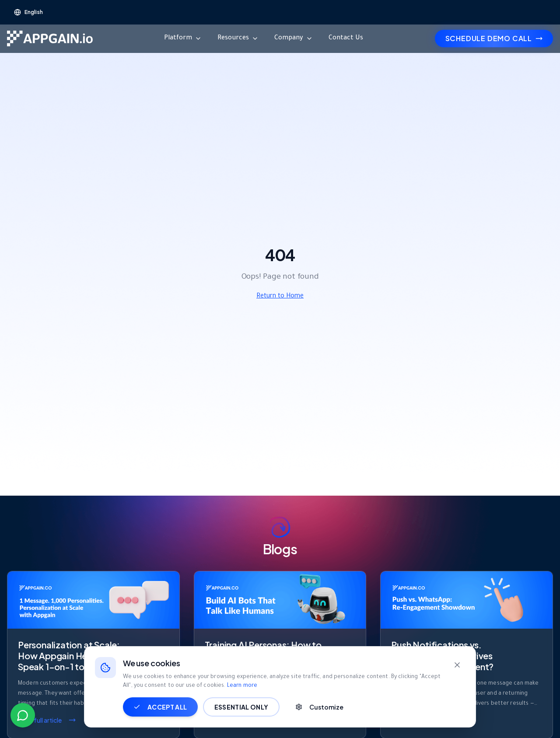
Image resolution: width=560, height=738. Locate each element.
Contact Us (346, 38)
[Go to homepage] (50, 38)
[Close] (457, 665)
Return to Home (280, 297)
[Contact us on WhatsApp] (23, 715)
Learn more (242, 686)
